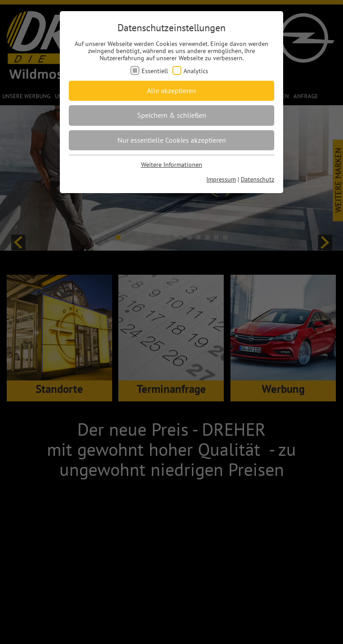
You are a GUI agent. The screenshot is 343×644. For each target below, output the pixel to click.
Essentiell (155, 71)
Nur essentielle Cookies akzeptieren (172, 140)
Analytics (196, 71)
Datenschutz (257, 179)
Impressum (221, 179)
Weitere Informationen (172, 165)
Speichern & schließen (172, 115)
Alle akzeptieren (171, 91)
